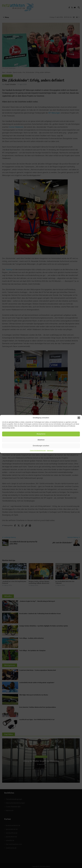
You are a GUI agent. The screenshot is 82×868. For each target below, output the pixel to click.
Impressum (50, 450)
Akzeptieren (41, 434)
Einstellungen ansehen (41, 446)
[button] (79, 418)
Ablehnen (41, 440)
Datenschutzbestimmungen (38, 450)
